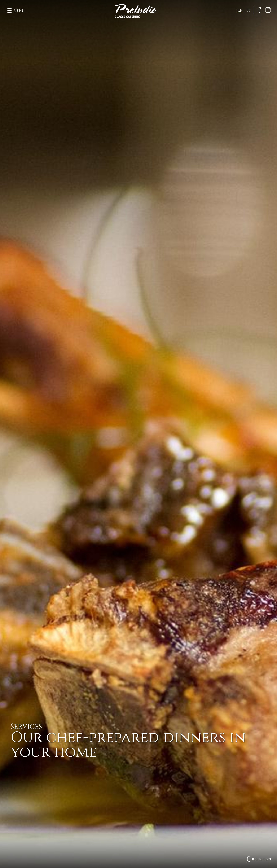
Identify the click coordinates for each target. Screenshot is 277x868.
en (240, 10)
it (249, 10)
